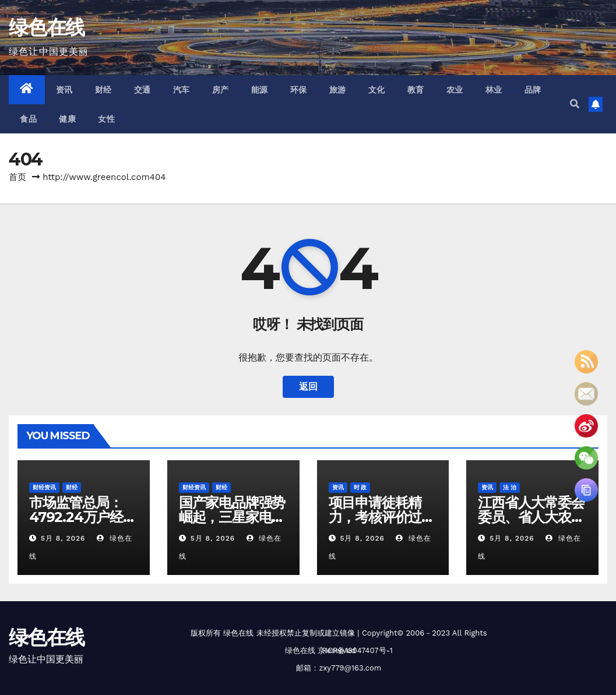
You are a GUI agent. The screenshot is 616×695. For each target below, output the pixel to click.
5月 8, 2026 (63, 538)
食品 (28, 119)
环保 (299, 90)
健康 (67, 119)
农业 (455, 90)
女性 (106, 119)
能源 (260, 90)
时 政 (360, 487)
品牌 (533, 90)
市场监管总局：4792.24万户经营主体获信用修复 (83, 517)
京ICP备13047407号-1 (355, 650)
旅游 (338, 90)
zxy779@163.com (350, 668)
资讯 (64, 90)
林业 (494, 90)
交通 (142, 90)
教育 (416, 90)
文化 (377, 90)
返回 (308, 387)
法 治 (510, 487)
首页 (17, 177)
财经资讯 (44, 487)
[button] (575, 104)
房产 (221, 90)
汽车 (182, 90)
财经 (103, 90)
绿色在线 (46, 27)
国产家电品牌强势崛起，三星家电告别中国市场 (232, 517)
